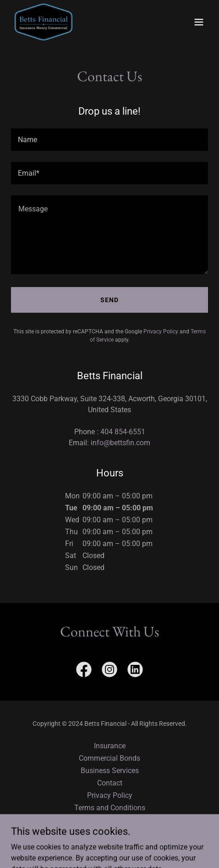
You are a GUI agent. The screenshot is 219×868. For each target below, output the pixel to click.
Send (109, 300)
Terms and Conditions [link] (110, 808)
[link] (44, 22)
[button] (199, 22)
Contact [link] (110, 783)
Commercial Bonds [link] (109, 758)
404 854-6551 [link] (123, 432)
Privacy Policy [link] (161, 332)
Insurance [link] (110, 746)
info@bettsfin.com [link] (120, 443)
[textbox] (109, 140)
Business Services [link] (110, 771)
